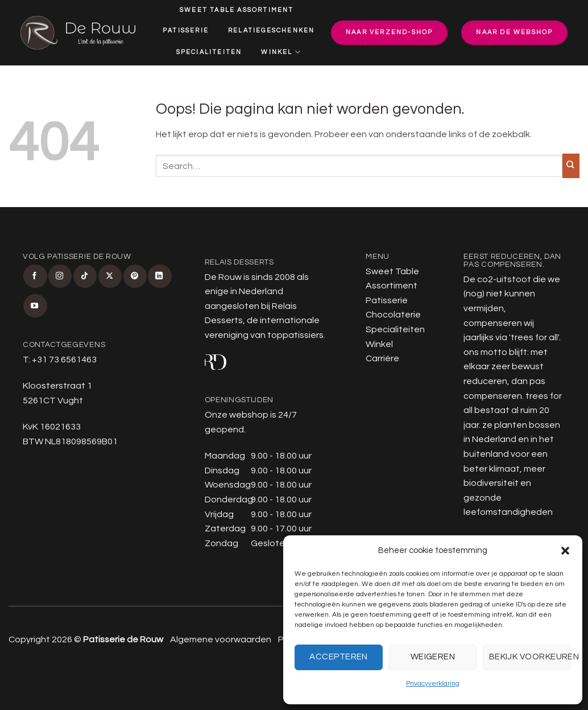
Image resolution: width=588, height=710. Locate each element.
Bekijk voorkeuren (530, 657)
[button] (565, 551)
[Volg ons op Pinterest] (135, 276)
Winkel (281, 52)
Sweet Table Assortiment (237, 10)
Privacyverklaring (433, 684)
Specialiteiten (209, 52)
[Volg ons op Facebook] (35, 276)
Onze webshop (237, 415)
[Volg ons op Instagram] (60, 276)
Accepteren (339, 657)
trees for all (534, 337)
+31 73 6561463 (64, 360)
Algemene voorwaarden (221, 639)
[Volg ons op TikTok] (85, 276)
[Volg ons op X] (110, 276)
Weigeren (433, 657)
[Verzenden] (571, 166)
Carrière (241, 74)
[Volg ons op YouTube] (35, 306)
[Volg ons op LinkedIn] (160, 276)
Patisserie (186, 30)
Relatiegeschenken (271, 30)
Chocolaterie (393, 315)
